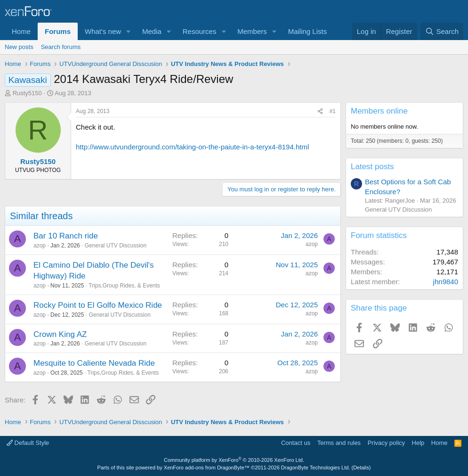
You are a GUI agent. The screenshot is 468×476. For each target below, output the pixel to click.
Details (361, 468)
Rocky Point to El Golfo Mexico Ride (98, 305)
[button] (129, 31)
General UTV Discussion (116, 246)
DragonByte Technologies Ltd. (316, 468)
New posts (19, 47)
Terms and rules (339, 443)
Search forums (61, 47)
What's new (103, 31)
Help (418, 443)
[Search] (442, 31)
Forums (58, 31)
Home (21, 31)
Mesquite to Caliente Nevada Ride (94, 363)
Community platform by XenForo (234, 460)
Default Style (28, 443)
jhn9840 (446, 282)
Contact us (296, 443)
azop (40, 246)
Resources (200, 31)
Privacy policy (386, 443)
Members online (379, 111)
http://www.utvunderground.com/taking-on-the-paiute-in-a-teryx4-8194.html (192, 147)
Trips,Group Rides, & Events (124, 286)
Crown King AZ (60, 334)
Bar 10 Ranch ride (66, 236)
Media (152, 31)
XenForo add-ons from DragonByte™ (207, 468)
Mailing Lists (308, 31)
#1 (333, 111)
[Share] (320, 111)
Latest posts (372, 167)
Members (252, 31)
